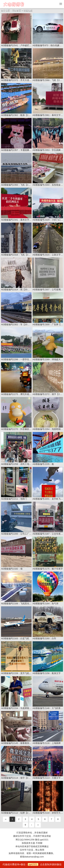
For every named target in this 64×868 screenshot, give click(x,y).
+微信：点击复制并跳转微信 (40, 864)
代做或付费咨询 (32, 864)
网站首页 (17, 10)
